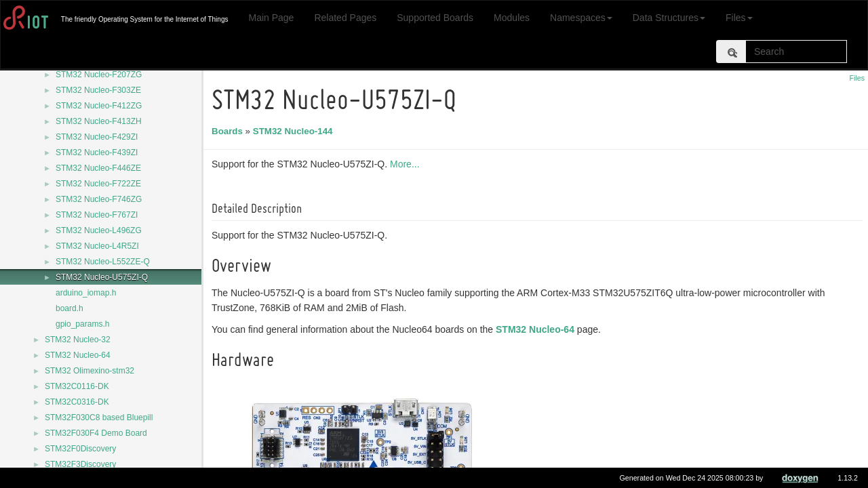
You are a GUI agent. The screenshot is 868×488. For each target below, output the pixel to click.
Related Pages (345, 18)
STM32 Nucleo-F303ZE (98, 90)
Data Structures (669, 18)
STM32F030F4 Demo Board (96, 433)
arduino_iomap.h (86, 293)
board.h (70, 308)
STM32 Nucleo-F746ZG (99, 199)
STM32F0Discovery (80, 449)
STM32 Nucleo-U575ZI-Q (102, 277)
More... (407, 164)
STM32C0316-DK (77, 402)
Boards (229, 131)
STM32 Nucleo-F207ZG (99, 75)
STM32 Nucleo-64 (78, 355)
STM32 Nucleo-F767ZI (97, 215)
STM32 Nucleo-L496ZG (99, 230)
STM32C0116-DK (77, 386)
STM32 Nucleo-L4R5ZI (97, 246)
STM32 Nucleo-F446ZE (98, 168)
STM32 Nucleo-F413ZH (99, 121)
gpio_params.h (82, 324)
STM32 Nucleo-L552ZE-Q (103, 262)
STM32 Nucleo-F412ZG (99, 106)
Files (739, 18)
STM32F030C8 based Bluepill (99, 418)
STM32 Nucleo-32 (78, 340)
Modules (512, 18)
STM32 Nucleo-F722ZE (98, 184)
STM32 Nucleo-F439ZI (97, 152)
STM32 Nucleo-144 (295, 131)
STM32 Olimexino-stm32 (90, 371)
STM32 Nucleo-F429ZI (97, 137)
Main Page (271, 18)
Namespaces (581, 18)
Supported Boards (435, 18)
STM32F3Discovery (80, 464)
